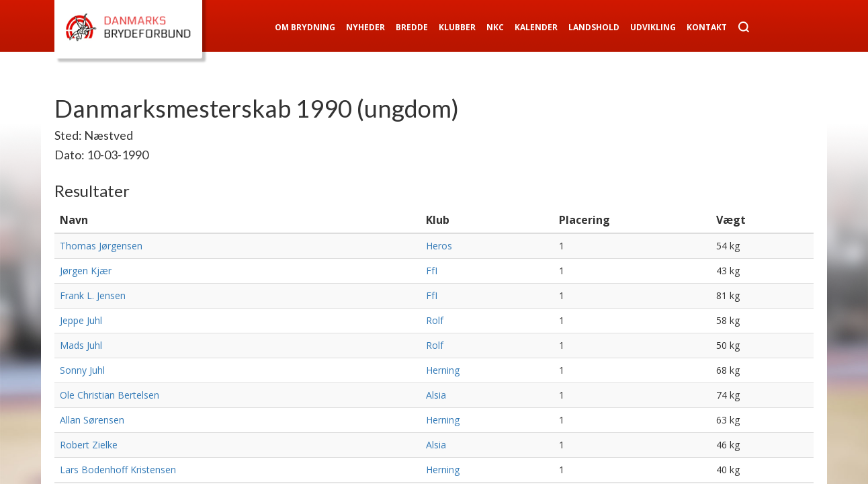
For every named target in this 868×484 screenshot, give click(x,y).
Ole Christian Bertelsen (110, 395)
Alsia (436, 395)
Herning (443, 370)
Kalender (536, 27)
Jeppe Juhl (81, 320)
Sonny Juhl (82, 370)
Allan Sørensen (92, 420)
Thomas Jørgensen (101, 246)
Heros (439, 246)
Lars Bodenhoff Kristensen (118, 470)
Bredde (412, 27)
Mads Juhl (81, 345)
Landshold (594, 27)
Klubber (457, 27)
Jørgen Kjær (86, 271)
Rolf (435, 320)
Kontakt (707, 27)
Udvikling (653, 27)
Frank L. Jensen (93, 295)
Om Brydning (305, 27)
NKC (495, 27)
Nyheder (365, 27)
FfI (432, 271)
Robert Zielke (89, 445)
